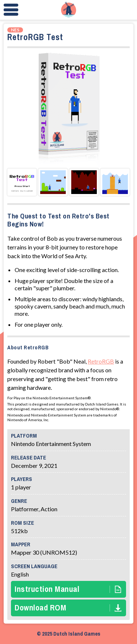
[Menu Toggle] (11, 10)
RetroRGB (101, 361)
